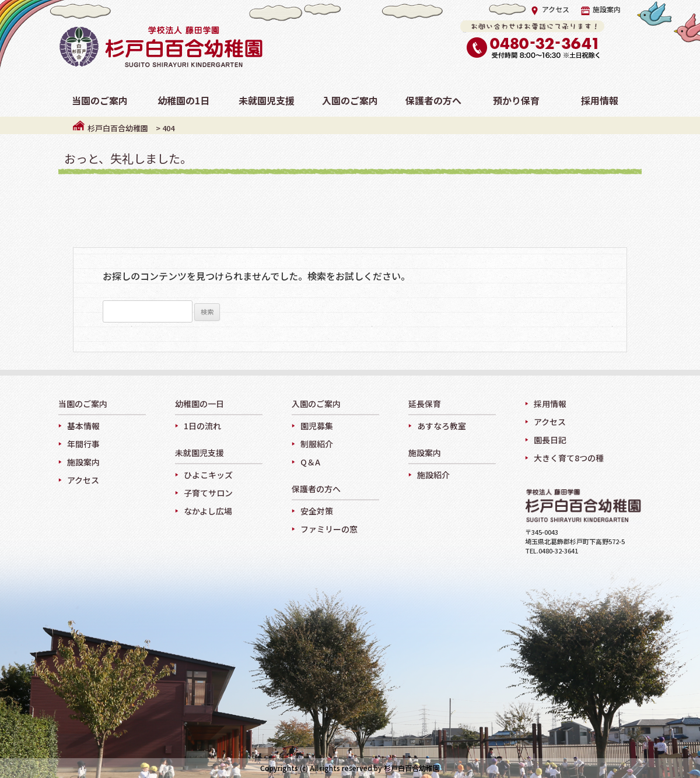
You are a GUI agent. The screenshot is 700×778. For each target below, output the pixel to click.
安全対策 (317, 511)
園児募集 (317, 426)
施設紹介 (433, 475)
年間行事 (83, 444)
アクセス (550, 9)
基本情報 (83, 426)
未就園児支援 (199, 453)
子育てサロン (208, 493)
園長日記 (550, 440)
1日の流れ (202, 426)
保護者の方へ (316, 489)
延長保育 (425, 404)
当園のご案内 (83, 404)
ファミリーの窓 (329, 529)
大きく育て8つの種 (569, 458)
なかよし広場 (208, 511)
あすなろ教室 (442, 426)
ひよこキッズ (208, 475)
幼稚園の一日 (199, 404)
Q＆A (310, 462)
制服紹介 (317, 444)
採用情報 (550, 404)
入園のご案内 (316, 404)
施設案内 (601, 9)
